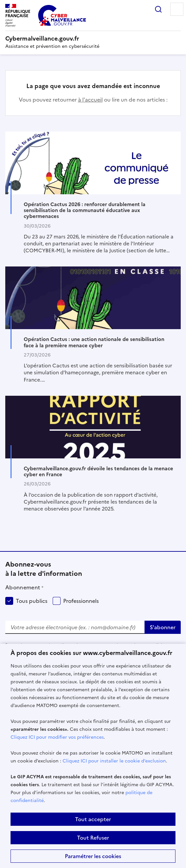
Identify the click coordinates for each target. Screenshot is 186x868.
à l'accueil (90, 100)
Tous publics (32, 601)
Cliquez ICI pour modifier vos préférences (57, 737)
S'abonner (163, 627)
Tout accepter (93, 819)
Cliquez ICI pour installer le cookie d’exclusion (114, 761)
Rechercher (158, 9)
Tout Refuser (93, 838)
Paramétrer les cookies (93, 856)
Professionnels (81, 601)
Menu (177, 9)
